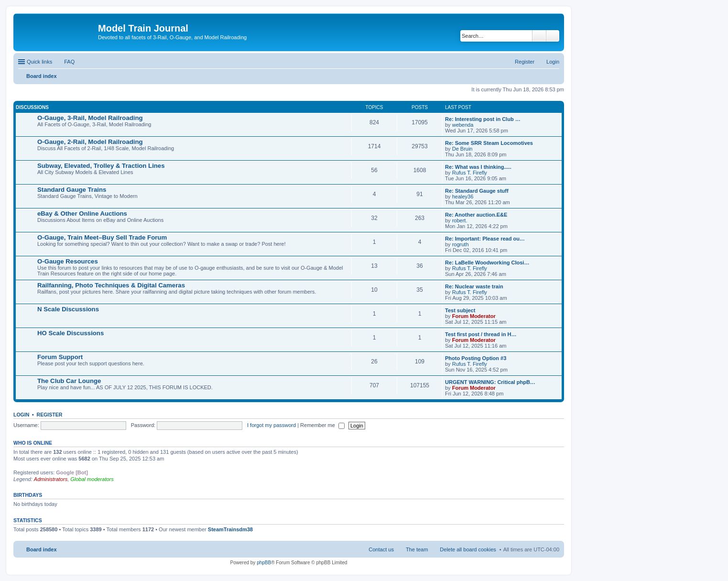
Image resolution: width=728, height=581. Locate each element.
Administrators (51, 479)
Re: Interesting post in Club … (483, 119)
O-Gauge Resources (68, 261)
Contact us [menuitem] (381, 549)
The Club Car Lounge (69, 381)
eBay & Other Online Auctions (82, 214)
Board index (42, 549)
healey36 (463, 197)
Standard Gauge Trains (72, 190)
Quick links (39, 62)
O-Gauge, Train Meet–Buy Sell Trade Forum (102, 237)
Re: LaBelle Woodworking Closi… (487, 263)
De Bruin (462, 149)
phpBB (264, 563)
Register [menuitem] (525, 62)
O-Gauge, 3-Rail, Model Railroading (90, 118)
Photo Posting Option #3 (476, 358)
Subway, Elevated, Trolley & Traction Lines (101, 166)
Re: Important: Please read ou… (485, 239)
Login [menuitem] (553, 62)
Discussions (32, 107)
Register (50, 415)
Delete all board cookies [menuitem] (468, 549)
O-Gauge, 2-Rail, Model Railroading (90, 142)
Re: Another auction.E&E (476, 215)
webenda (463, 125)
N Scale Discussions (68, 309)
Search (539, 36)
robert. (460, 220)
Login (21, 415)
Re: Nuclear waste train (474, 286)
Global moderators (92, 479)
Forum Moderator (474, 316)
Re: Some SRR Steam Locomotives (489, 143)
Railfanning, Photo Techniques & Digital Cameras (111, 285)
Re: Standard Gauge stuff (477, 191)
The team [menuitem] (417, 549)
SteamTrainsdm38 (230, 529)
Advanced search (553, 36)
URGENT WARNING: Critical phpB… (490, 382)
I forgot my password (272, 425)
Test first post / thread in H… (481, 334)
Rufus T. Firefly (470, 173)
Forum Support (60, 357)
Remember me (322, 425)
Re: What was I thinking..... (478, 167)
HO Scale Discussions (71, 333)
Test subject (460, 310)
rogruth (461, 244)
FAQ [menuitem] (69, 62)
